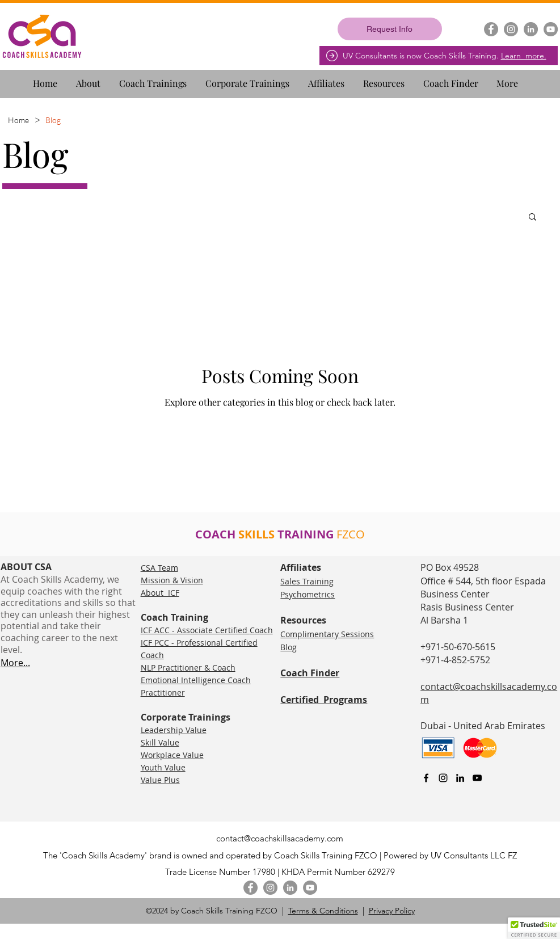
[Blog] (53, 120)
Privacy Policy (392, 911)
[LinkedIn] (531, 29)
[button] (93, 78)
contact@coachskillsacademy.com (280, 838)
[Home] (18, 120)
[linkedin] (460, 778)
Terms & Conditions (323, 911)
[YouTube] (551, 29)
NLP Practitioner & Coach (188, 668)
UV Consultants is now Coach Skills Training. (445, 56)
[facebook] (426, 778)
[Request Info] (390, 29)
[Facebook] (491, 29)
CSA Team (159, 568)
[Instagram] (511, 29)
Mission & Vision (172, 580)
